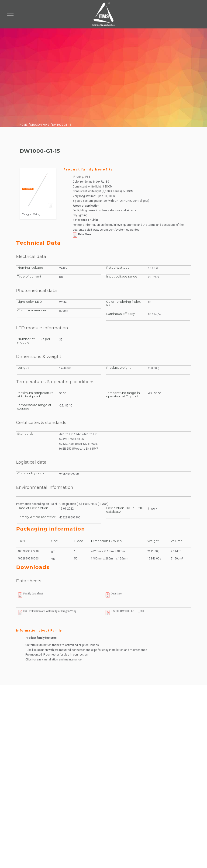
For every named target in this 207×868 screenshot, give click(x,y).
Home (24, 125)
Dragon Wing (40, 125)
